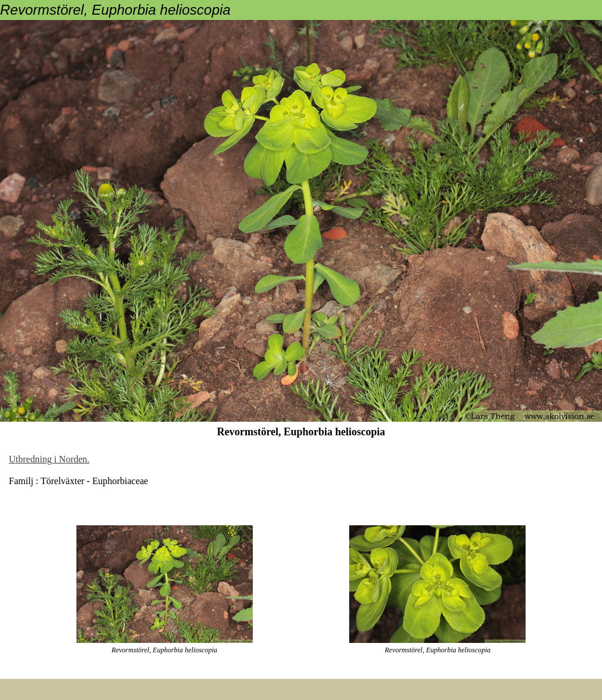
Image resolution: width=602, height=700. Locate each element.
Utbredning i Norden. (49, 459)
